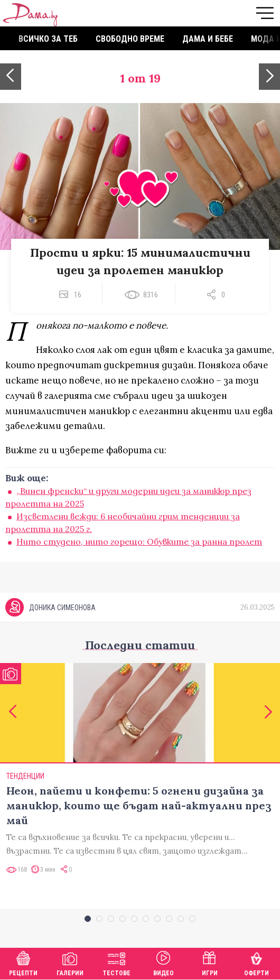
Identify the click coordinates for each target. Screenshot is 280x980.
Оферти (256, 962)
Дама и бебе (208, 39)
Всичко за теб (48, 39)
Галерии (70, 962)
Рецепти (23, 962)
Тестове (116, 962)
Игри (210, 962)
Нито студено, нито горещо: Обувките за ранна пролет (139, 542)
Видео (164, 962)
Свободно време (130, 39)
